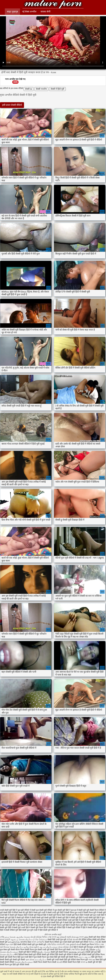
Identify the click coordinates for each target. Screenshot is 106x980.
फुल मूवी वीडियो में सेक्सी (27, 910)
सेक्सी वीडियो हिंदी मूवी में (23, 923)
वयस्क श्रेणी (45, 12)
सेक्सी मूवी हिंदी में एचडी (79, 918)
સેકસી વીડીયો (36, 937)
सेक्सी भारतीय (41, 89)
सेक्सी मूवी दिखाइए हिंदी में (19, 915)
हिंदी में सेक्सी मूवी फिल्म (34, 928)
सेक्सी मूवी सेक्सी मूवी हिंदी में (47, 918)
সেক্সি (2, 937)
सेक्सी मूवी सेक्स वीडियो (97, 937)
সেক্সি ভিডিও (52, 945)
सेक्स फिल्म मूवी (82, 960)
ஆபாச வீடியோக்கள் (49, 947)
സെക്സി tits (14, 942)
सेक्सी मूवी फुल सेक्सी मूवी (37, 945)
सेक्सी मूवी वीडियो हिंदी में (53, 4)
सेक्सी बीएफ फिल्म (18, 950)
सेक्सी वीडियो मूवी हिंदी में (90, 920)
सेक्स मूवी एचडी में (40, 913)
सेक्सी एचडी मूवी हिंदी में (56, 913)
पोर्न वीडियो (82, 940)
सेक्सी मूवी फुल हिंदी (93, 952)
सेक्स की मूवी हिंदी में (26, 913)
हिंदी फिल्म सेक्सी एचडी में (92, 923)
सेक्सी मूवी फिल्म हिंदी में (76, 915)
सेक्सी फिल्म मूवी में (91, 913)
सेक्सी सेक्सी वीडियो (7, 962)
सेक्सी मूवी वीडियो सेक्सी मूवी (85, 955)
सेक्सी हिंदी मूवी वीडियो (68, 960)
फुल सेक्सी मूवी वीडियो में (45, 910)
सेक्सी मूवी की (93, 962)
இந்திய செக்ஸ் (44, 952)
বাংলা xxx (56, 937)
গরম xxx (92, 960)
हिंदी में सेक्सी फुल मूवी (92, 925)
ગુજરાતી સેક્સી (75, 945)
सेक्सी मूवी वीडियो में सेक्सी (26, 918)
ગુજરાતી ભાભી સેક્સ (68, 937)
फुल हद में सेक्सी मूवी (78, 910)
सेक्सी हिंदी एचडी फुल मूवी (57, 940)
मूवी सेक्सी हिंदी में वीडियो (9, 913)
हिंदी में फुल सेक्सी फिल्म (21, 925)
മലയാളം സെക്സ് (77, 952)
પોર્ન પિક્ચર (5, 947)
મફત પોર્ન (9, 945)
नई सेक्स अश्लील (29, 12)
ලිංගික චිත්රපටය (40, 940)
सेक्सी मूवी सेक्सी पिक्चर (59, 952)
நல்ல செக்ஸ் (10, 937)
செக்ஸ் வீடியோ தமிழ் (19, 947)
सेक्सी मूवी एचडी (53, 960)
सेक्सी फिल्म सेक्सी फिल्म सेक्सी (45, 962)
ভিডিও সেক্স (47, 937)
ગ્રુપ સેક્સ (30, 960)
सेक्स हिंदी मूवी (101, 960)
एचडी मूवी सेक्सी (49, 950)
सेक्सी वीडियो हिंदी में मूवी (42, 923)
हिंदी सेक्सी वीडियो (20, 945)
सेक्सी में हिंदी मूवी (57, 89)
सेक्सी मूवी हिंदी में (64, 918)
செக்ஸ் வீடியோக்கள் (24, 962)
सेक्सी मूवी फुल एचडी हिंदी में (95, 915)
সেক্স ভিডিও (76, 950)
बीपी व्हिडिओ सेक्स (21, 955)
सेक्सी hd (29, 89)
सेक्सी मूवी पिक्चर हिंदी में (58, 915)
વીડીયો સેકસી (72, 940)
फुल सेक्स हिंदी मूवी (54, 957)
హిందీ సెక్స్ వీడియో (88, 950)
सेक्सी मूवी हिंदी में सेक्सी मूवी (33, 920)
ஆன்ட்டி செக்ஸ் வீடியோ (22, 940)
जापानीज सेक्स (26, 942)
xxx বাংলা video (82, 937)
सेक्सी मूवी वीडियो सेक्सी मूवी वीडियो (42, 955)
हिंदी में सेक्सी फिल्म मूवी (74, 925)
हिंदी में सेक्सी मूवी (80, 947)
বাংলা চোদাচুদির (38, 942)
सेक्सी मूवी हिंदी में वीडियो (13, 920)
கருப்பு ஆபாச (85, 957)
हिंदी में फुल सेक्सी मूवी (38, 925)
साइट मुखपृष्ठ (12, 12)
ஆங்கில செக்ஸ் (23, 937)
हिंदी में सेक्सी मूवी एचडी (17, 928)
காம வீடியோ (41, 960)
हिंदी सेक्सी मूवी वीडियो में (49, 930)
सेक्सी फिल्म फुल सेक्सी (33, 950)
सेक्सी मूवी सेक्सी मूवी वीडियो (78, 942)
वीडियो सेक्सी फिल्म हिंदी (72, 962)
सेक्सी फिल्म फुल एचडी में (74, 913)
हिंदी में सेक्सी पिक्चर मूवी (56, 925)
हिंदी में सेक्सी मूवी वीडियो (53, 928)
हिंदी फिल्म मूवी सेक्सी (63, 950)
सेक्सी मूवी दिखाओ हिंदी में (39, 915)
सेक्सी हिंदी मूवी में (58, 923)
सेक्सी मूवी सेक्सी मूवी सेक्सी (15, 960)
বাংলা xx (84, 962)
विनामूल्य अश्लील (93, 947)
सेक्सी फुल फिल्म (88, 945)
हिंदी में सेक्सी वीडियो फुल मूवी (93, 928)
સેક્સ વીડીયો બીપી (66, 947)
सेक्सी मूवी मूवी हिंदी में (8, 918)
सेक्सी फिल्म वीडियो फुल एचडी (56, 942)
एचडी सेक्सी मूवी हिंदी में (9, 910)
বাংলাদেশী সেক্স (63, 945)
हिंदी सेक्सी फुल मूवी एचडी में (29, 930)
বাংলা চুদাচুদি (5, 940)
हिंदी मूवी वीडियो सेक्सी (21, 965)
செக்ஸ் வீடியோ (7, 955)
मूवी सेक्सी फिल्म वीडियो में (96, 910)
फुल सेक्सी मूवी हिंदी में (62, 910)
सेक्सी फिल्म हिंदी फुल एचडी (18, 957)
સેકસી (59, 962)
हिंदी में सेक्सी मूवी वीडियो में (72, 928)
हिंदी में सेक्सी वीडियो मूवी (9, 930)
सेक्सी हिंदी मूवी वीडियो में (73, 923)
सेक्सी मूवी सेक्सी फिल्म (69, 957)
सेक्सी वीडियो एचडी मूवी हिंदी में (69, 920)
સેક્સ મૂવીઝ (34, 947)
